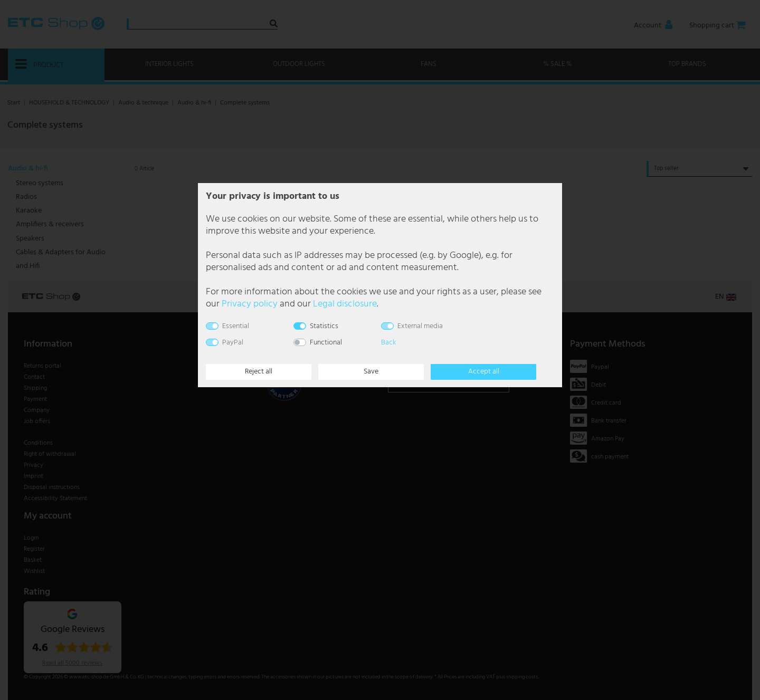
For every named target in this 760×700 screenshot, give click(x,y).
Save (371, 372)
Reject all (259, 372)
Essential (236, 326)
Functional (326, 343)
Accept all (484, 372)
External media (420, 326)
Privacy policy (250, 304)
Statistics (324, 326)
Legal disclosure (345, 304)
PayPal (233, 343)
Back (388, 343)
